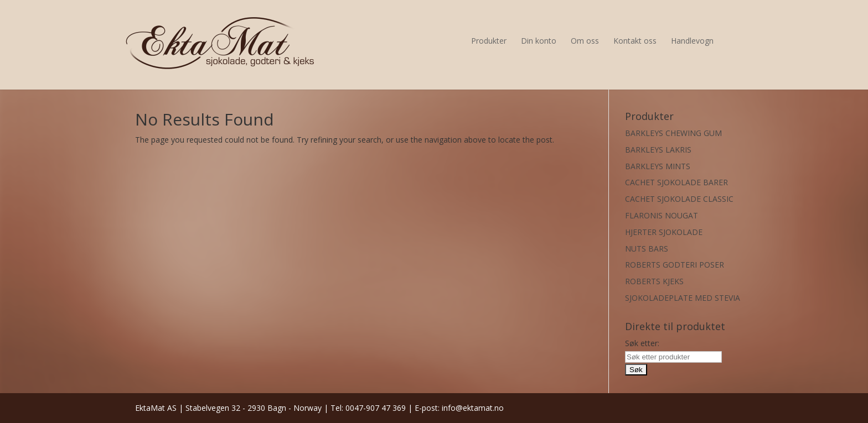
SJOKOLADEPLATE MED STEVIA (683, 298)
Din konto (539, 41)
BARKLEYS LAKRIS (658, 150)
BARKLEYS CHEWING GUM (673, 133)
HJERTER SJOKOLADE (664, 232)
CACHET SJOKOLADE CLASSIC (679, 199)
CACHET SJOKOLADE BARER (676, 182)
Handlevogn (692, 41)
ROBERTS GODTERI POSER (675, 265)
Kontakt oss (635, 41)
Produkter (489, 41)
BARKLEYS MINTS (658, 166)
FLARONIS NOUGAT (662, 215)
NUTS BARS (647, 249)
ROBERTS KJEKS (654, 281)
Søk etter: (642, 343)
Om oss (585, 41)
